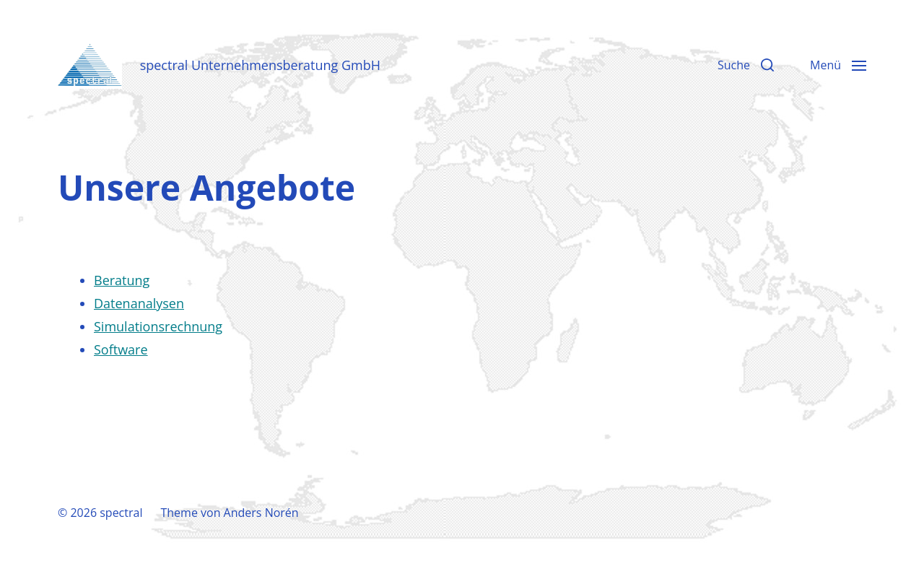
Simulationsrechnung (158, 326)
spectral (121, 513)
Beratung (122, 280)
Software (121, 349)
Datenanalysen (139, 303)
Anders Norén (261, 513)
